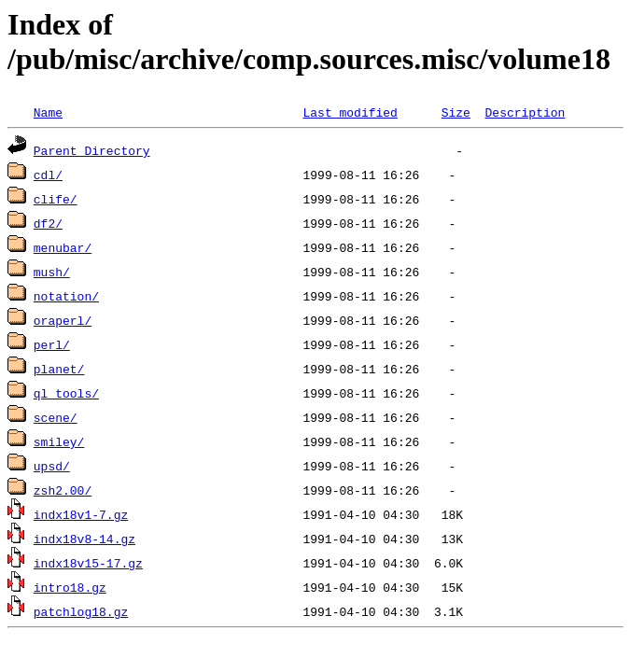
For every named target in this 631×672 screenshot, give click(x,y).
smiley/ (59, 441)
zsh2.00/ (63, 490)
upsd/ (52, 466)
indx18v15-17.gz (88, 563)
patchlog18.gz (81, 611)
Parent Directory (92, 150)
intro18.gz (70, 587)
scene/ (56, 417)
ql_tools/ (66, 393)
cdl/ (48, 175)
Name (48, 112)
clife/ (56, 199)
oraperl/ (63, 320)
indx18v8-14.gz (84, 539)
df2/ (48, 223)
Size (456, 112)
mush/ (52, 272)
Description (525, 112)
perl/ (52, 344)
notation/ (66, 296)
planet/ (59, 369)
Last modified (350, 112)
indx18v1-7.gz (81, 514)
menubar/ (63, 247)
